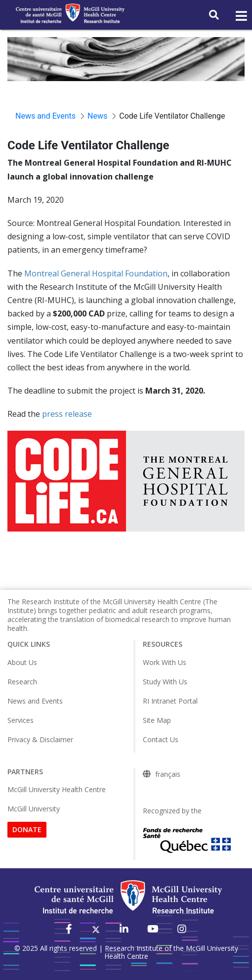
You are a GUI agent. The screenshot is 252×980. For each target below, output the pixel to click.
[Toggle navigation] (241, 16)
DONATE (27, 829)
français (168, 774)
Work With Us (165, 662)
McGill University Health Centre (57, 789)
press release (67, 414)
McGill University (34, 809)
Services (21, 720)
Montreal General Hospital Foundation (96, 273)
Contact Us (161, 739)
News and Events (35, 701)
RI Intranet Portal (170, 701)
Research (22, 682)
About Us (22, 662)
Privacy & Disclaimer (40, 739)
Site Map (157, 720)
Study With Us (165, 682)
